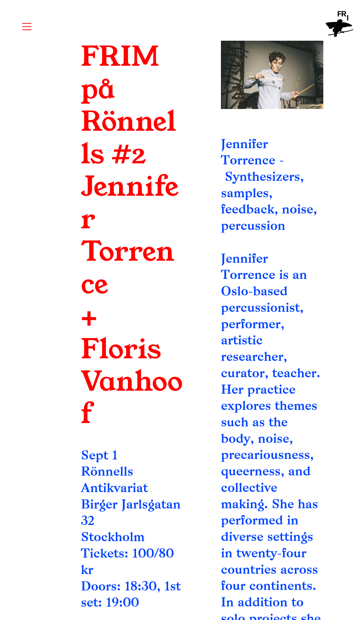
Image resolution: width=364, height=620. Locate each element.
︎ (27, 27)
